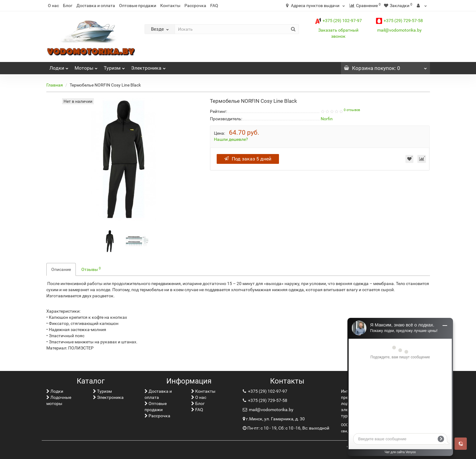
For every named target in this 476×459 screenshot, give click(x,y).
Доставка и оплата (96, 6)
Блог (68, 6)
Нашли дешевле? (231, 139)
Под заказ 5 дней (248, 159)
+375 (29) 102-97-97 (338, 21)
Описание (61, 269)
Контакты (170, 6)
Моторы (86, 66)
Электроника (148, 66)
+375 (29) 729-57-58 (399, 21)
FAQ (214, 6)
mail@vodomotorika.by (399, 30)
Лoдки (59, 66)
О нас (53, 6)
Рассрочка (195, 6)
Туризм (114, 66)
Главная (55, 85)
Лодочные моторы (59, 400)
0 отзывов (352, 110)
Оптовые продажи (138, 6)
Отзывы (91, 269)
